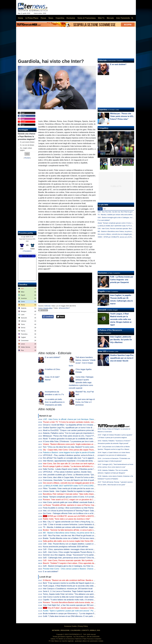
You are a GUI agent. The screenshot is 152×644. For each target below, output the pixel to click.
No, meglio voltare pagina (26, 149)
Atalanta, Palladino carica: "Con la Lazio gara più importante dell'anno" (72, 433)
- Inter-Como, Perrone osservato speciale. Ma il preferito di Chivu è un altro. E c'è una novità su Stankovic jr (89, 560)
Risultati (27, 158)
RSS (99, 630)
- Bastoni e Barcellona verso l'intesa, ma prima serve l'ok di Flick (71, 533)
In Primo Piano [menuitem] (32, 18)
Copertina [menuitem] (60, 18)
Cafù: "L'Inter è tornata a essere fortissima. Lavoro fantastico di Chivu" (72, 524)
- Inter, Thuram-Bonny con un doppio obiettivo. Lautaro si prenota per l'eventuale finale (80, 544)
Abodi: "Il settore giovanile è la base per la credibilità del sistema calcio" (72, 439)
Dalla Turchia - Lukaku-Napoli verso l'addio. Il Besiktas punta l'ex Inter (71, 469)
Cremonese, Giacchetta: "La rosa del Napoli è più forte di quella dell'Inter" (73, 480)
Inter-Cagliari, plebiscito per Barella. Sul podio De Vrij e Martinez (121, 340)
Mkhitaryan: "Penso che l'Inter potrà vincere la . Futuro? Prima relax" (73, 436)
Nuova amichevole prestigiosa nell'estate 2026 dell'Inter (66, 547)
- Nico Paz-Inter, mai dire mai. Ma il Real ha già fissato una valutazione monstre (77, 536)
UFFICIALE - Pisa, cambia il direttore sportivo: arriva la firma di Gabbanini (73, 455)
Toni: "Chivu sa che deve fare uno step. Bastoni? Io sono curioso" (69, 447)
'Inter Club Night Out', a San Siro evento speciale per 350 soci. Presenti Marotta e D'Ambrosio (81, 605)
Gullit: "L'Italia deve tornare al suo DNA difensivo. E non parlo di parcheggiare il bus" (77, 616)
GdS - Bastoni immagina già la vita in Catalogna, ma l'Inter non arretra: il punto (123, 217)
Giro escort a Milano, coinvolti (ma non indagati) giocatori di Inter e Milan (72, 483)
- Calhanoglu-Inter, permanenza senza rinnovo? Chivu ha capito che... (74, 558)
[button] (27, 154)
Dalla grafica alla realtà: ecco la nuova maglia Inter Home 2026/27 (70, 541)
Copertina (103, 110)
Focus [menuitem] (43, 18)
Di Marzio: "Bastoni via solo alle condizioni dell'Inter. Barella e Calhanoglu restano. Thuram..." (81, 580)
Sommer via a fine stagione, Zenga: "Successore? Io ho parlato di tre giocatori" (75, 555)
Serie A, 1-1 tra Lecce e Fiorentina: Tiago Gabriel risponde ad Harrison (72, 591)
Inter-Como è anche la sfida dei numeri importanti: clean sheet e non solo (73, 597)
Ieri (105, 209)
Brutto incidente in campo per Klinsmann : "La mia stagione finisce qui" (72, 613)
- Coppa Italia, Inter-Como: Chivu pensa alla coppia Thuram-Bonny (72, 450)
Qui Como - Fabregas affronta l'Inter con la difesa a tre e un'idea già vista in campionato (79, 513)
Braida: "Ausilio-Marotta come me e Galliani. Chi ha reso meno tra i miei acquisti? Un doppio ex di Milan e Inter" (88, 538)
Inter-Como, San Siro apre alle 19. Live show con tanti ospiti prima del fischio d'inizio (77, 464)
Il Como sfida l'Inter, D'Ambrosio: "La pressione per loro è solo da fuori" (72, 441)
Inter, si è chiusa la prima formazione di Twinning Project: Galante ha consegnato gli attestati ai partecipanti (87, 511)
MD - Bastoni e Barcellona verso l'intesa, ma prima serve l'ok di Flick (120, 231)
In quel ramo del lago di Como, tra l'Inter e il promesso (85, 402)
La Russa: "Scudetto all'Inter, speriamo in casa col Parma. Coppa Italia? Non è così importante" (82, 505)
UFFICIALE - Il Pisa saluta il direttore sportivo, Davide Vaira (67, 472)
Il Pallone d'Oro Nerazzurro (110, 330)
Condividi (48, 317)
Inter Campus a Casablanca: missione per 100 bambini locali (68, 589)
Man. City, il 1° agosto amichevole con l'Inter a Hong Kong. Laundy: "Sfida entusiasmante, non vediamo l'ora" (87, 522)
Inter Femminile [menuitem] (123, 18)
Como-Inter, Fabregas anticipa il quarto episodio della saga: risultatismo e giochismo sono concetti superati (81, 382)
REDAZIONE (65, 630)
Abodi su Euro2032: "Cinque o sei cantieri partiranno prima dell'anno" (71, 430)
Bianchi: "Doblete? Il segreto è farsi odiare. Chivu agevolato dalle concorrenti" (75, 563)
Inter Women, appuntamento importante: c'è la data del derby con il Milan (73, 461)
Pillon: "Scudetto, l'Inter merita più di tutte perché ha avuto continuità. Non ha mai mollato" (80, 488)
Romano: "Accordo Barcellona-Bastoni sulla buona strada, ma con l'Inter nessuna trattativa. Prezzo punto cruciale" (90, 602)
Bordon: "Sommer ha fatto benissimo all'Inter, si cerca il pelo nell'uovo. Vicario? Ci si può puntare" (83, 530)
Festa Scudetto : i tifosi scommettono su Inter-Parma (68, 508)
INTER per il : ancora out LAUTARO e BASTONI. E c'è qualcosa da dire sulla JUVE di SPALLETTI (90, 516)
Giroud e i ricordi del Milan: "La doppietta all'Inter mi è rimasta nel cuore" (72, 425)
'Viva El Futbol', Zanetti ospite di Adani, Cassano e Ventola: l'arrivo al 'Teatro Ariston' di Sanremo (85, 608)
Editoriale (47, 306)
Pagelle (102, 291)
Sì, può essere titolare (27, 142)
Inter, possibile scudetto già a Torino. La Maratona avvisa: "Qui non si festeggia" (75, 475)
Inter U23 (102, 351)
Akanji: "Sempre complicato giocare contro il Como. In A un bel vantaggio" (73, 497)
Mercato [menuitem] (110, 18)
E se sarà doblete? (104, 220)
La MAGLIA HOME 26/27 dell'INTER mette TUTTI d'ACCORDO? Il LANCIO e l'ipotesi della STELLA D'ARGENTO (89, 486)
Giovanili (102, 310)
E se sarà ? (53, 357)
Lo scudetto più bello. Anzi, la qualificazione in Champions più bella (55, 402)
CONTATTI (85, 630)
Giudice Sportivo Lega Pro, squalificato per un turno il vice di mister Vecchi (73, 428)
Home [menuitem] (20, 18)
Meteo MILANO (27, 256)
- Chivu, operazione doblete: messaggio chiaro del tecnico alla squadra (74, 549)
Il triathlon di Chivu (53, 369)
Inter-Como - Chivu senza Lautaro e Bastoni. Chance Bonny (71, 569)
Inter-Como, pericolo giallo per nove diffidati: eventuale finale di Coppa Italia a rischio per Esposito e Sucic (86, 502)
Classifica (23, 285)
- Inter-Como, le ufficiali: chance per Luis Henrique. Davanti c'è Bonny (74, 419)
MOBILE (93, 630)
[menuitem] (132, 18)
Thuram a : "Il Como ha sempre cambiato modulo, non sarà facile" (73, 422)
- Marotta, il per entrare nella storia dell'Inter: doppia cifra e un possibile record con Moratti (84, 527)
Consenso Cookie (70, 626)
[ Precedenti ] (27, 251)
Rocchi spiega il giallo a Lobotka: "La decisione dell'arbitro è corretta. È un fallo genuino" (79, 466)
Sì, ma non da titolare (27, 145)
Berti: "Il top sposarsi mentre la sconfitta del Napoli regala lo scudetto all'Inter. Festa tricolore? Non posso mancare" (90, 583)
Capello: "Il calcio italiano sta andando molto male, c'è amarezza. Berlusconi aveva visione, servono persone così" (90, 600)
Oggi (100, 209)
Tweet (61, 317)
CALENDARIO (75, 630)
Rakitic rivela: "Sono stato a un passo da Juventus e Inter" (67, 519)
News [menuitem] (51, 18)
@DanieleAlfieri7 (64, 308)
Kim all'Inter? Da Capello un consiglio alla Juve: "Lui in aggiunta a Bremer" (73, 458)
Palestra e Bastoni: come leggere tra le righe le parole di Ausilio (69, 452)
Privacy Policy (83, 626)
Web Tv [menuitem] (101, 18)
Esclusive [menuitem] (71, 18)
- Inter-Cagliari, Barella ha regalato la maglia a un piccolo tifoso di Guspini (79, 491)
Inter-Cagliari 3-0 (107, 154)
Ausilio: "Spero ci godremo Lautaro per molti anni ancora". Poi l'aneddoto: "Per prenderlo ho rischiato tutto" (86, 611)
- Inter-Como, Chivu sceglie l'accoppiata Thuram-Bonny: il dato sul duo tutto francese (80, 552)
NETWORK (56, 630)
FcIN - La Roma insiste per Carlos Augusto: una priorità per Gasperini (122, 280)
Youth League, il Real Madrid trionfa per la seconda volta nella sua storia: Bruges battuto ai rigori (82, 586)
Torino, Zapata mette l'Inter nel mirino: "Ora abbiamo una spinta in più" (71, 594)
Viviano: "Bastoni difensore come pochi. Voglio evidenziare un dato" (71, 444)
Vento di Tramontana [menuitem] (87, 18)
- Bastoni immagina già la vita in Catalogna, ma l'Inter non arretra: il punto (75, 566)
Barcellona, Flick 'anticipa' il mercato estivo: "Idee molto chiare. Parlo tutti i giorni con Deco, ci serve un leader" (88, 494)
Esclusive (103, 273)
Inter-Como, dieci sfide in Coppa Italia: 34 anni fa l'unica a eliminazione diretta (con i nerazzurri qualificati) (86, 477)
